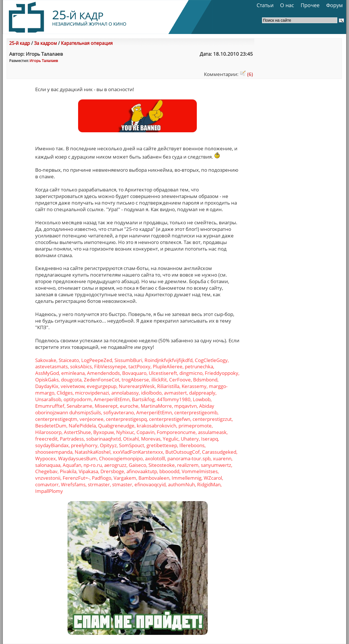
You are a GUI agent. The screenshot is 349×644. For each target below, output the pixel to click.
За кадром (45, 43)
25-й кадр (20, 43)
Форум (334, 5)
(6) (246, 74)
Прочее (310, 5)
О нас (287, 5)
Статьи (265, 5)
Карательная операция (87, 43)
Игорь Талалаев (44, 61)
